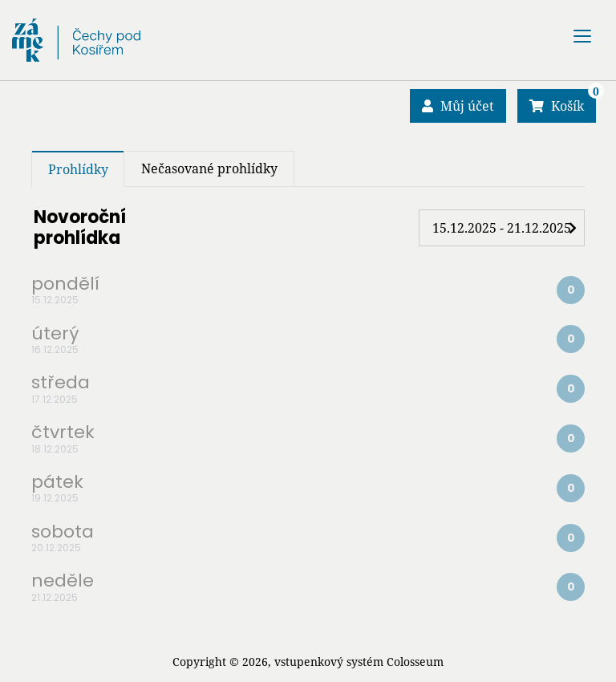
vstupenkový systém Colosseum (359, 662)
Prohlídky (78, 169)
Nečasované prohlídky (209, 168)
